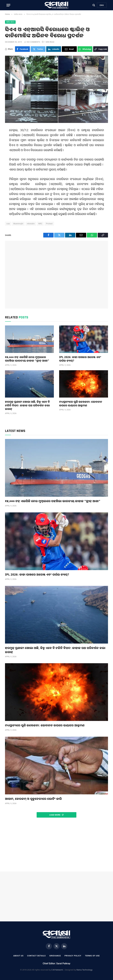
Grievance (55, 956)
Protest (49, 224)
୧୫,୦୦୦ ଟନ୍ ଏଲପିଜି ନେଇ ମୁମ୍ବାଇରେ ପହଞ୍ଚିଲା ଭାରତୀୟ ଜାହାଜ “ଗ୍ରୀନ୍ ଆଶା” (27, 359)
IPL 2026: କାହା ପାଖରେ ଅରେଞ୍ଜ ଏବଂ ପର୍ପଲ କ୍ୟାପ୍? (80, 359)
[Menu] (8, 5)
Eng (102, 5)
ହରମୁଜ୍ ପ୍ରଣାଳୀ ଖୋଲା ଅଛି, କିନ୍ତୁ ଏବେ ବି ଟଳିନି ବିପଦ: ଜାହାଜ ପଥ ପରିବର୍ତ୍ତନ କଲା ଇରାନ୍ (27, 405)
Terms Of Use (92, 956)
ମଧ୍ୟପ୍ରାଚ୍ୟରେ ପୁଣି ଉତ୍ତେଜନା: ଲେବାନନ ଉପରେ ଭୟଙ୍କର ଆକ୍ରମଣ (81, 403)
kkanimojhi (18, 224)
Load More (56, 815)
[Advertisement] (56, 275)
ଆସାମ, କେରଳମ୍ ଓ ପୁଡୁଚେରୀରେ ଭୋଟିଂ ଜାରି (33, 799)
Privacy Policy (73, 956)
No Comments (32, 42)
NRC (40, 224)
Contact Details (36, 956)
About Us (18, 956)
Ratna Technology (84, 970)
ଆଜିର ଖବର (10, 22)
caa (8, 224)
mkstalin (31, 224)
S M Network (57, 970)
